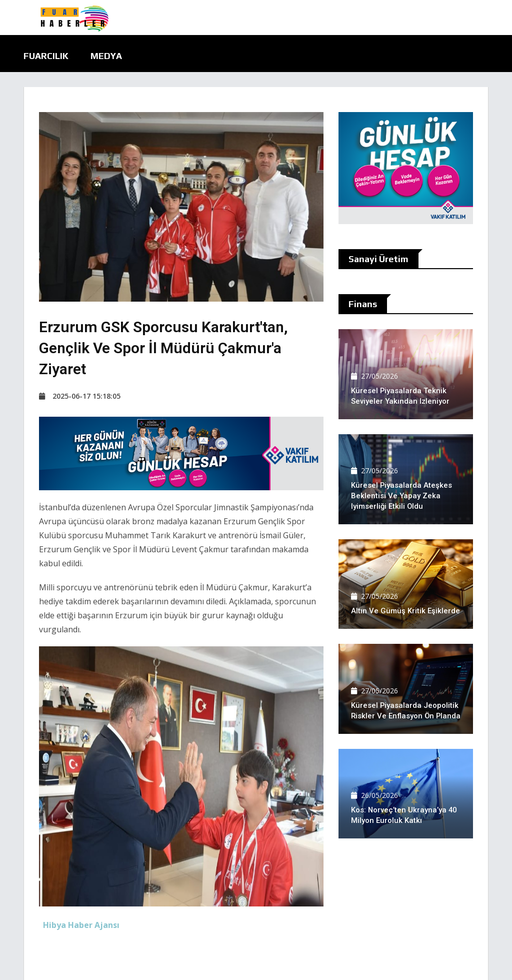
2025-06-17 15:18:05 (80, 396)
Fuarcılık (46, 56)
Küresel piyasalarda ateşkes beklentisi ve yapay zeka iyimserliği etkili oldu (402, 496)
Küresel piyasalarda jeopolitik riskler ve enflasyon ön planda (405, 705)
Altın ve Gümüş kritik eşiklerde (405, 611)
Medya (106, 56)
